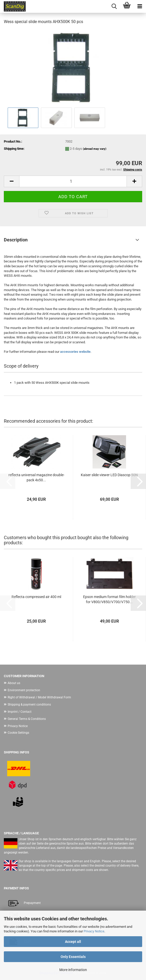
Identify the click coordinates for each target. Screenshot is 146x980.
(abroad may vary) (95, 149)
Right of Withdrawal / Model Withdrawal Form (39, 697)
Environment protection (24, 690)
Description (16, 240)
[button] (12, 181)
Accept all (73, 942)
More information (73, 970)
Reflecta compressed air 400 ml (36, 597)
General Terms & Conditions (27, 719)
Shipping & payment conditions (29, 705)
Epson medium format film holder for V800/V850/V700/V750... (109, 599)
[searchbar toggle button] (114, 6)
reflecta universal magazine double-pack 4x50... (36, 477)
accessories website (75, 352)
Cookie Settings (18, 733)
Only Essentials (73, 957)
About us (14, 683)
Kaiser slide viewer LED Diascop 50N (109, 475)
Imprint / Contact (20, 712)
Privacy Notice (94, 931)
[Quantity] (73, 181)
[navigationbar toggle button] (140, 6)
